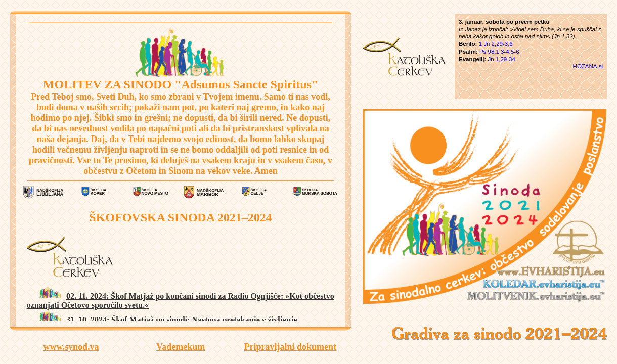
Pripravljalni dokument (291, 347)
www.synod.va (71, 347)
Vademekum (181, 347)
